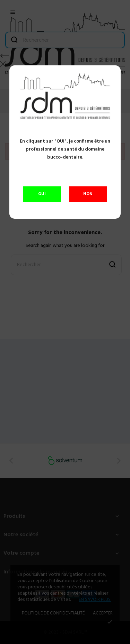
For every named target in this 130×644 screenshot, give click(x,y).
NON (88, 194)
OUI (42, 194)
